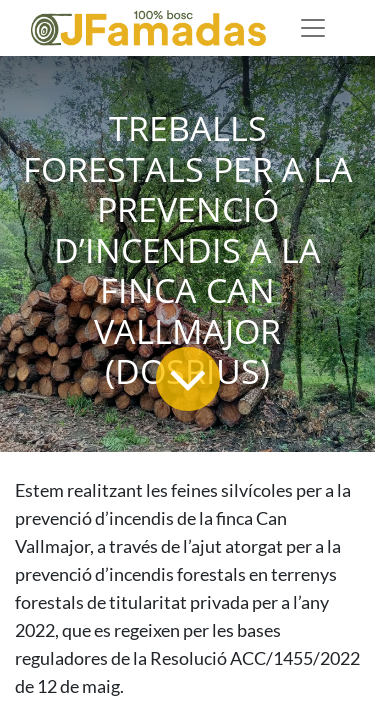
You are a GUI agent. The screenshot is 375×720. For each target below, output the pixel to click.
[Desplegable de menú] (313, 28)
